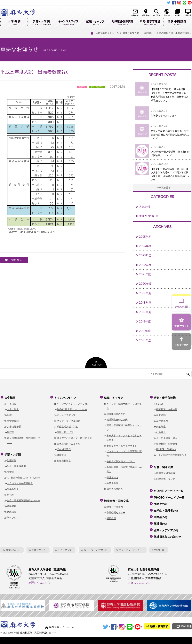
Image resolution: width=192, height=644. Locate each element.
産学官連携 (162, 420)
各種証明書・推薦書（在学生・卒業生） (124, 469)
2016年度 (145, 322)
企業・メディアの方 (166, 522)
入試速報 (145, 207)
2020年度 (145, 284)
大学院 (11, 470)
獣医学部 (12, 458)
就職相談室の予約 (116, 413)
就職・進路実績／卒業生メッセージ (124, 427)
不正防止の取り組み (167, 437)
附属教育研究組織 (166, 471)
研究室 (11, 493)
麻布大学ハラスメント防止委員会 (74, 437)
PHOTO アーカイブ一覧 (169, 494)
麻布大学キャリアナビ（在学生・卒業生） (124, 437)
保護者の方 (112, 476)
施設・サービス (65, 431)
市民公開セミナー (116, 511)
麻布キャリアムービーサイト (122, 445)
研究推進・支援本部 (167, 408)
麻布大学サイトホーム (63, 617)
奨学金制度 (13, 487)
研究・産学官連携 (150, 23)
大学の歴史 (13, 408)
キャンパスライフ (68, 23)
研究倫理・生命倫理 (167, 443)
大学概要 (14, 23)
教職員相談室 (64, 460)
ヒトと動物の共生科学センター (173, 454)
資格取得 (12, 504)
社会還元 (161, 431)
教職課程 (12, 510)
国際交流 (111, 516)
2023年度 (145, 255)
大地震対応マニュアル (68, 443)
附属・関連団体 (177, 23)
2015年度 (145, 331)
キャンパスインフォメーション (73, 403)
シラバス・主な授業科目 (20, 481)
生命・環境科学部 (16, 464)
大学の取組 (13, 420)
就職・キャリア (95, 23)
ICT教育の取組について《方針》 (24, 476)
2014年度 (145, 340)
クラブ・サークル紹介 (68, 420)
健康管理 (61, 454)
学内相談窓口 (64, 448)
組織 (9, 414)
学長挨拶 (12, 403)
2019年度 (145, 293)
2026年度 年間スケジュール (72, 408)
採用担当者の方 (115, 488)
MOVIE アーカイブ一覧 (168, 489)
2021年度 (145, 274)
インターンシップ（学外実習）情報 (124, 453)
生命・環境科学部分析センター (23, 498)
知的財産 (161, 426)
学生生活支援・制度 (67, 426)
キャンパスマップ (66, 414)
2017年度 (145, 312)
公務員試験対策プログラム (121, 460)
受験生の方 (160, 500)
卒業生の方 (112, 482)
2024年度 (145, 246)
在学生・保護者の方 (166, 505)
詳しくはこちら (41, 573)
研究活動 (161, 414)
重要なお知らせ (149, 216)
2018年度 (145, 303)
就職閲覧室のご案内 (117, 419)
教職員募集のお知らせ (167, 528)
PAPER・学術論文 (166, 448)
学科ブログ (13, 516)
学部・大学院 (41, 23)
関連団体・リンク (166, 477)
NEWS (160, 403)
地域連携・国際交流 (123, 23)
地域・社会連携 (115, 505)
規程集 (11, 431)
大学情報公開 (14, 426)
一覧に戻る (15, 260)
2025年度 (145, 237)
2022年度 (145, 265)
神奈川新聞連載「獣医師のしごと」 (23, 439)
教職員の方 (160, 517)
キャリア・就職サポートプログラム (124, 405)
